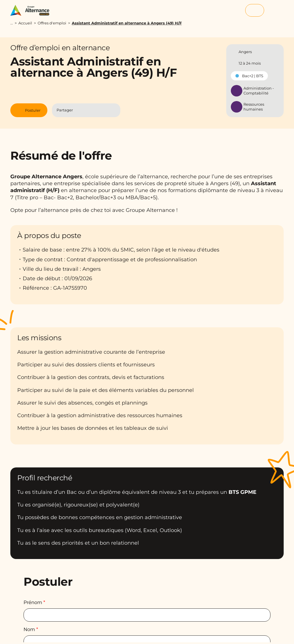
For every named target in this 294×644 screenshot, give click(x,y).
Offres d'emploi (52, 23)
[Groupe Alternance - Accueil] (33, 10)
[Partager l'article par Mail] (103, 110)
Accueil (25, 23)
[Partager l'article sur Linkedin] (92, 110)
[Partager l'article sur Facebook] (81, 110)
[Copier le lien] (113, 110)
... (12, 23)
